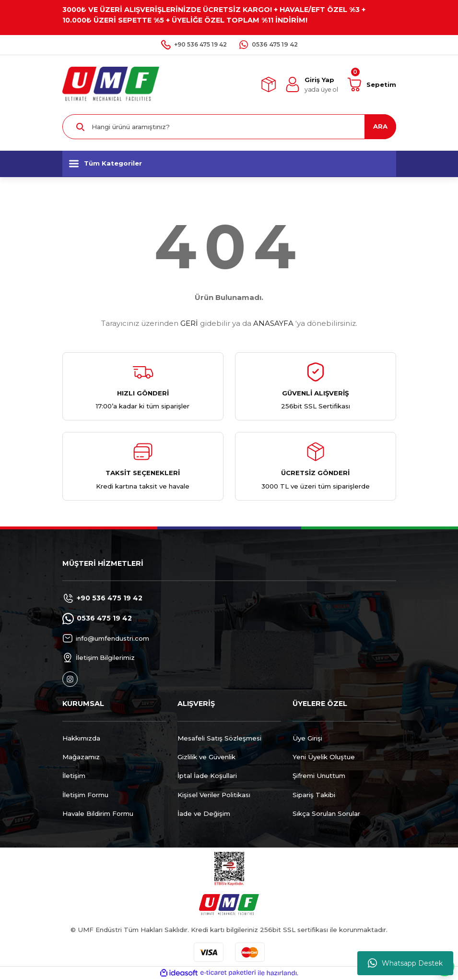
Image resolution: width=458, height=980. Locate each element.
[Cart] (371, 84)
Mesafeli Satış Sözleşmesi (219, 738)
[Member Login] (311, 84)
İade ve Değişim (204, 813)
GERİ (189, 323)
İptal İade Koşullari (207, 776)
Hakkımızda (81, 738)
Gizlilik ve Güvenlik (206, 757)
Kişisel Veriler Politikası (214, 795)
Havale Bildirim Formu (98, 813)
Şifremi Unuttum (319, 776)
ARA (380, 126)
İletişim (74, 776)
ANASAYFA (273, 323)
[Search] (229, 127)
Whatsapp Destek (405, 963)
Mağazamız (81, 757)
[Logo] (111, 84)
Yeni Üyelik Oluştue (324, 757)
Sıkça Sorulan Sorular (326, 813)
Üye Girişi (307, 738)
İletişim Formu (85, 795)
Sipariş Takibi (314, 795)
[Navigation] (229, 164)
